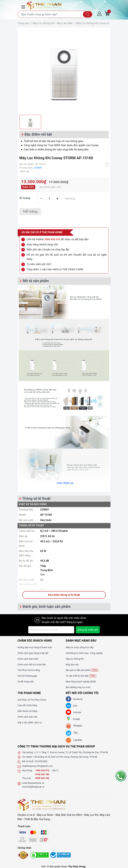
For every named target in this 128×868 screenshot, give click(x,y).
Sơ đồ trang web (26, 682)
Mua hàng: (27, 771)
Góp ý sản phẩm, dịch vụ (30, 723)
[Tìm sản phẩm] (55, 14)
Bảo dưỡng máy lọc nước (78, 687)
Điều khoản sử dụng (27, 711)
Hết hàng (30, 211)
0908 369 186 (42, 778)
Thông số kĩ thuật (36, 498)
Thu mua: (27, 778)
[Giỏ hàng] (107, 13)
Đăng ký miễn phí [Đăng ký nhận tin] (88, 630)
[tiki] (72, 733)
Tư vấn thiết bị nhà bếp (81, 676)
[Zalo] (68, 706)
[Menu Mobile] (24, 7)
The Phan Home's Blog (29, 670)
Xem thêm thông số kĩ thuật (64, 595)
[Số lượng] (49, 199)
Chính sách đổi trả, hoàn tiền (32, 665)
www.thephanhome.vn (33, 783)
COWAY (38, 168)
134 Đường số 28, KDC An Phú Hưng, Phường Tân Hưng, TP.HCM (65, 757)
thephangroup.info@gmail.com (38, 766)
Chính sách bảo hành (28, 659)
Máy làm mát (72, 665)
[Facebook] (68, 699)
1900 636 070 (42, 771)
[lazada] (74, 740)
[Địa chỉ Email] (51, 630)
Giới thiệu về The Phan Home (32, 700)
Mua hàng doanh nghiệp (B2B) (81, 682)
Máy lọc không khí (75, 659)
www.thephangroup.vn (33, 787)
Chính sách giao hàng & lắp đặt (33, 653)
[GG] (68, 719)
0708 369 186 (42, 774)
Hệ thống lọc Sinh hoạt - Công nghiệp (84, 653)
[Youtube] (68, 712)
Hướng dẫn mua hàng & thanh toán (35, 647)
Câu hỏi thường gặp (27, 676)
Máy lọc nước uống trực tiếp (80, 647)
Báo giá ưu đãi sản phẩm (82, 670)
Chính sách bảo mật (27, 717)
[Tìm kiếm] (88, 14)
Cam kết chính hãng (27, 705)
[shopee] (74, 726)
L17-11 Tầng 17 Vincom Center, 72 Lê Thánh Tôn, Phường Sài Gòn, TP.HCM (71, 752)
